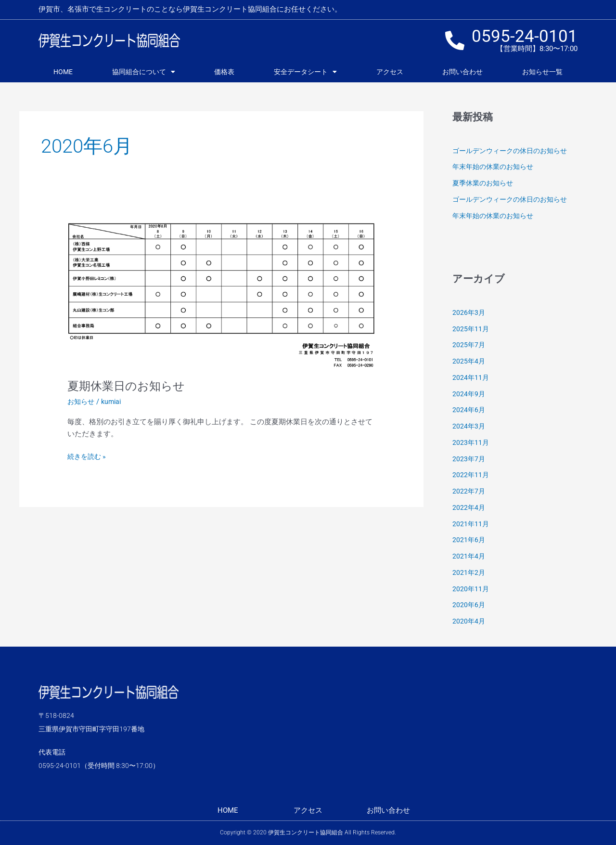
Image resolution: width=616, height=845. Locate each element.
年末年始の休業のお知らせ (496, 167)
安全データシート (305, 72)
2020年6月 (469, 605)
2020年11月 (471, 589)
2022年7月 (469, 491)
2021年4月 (469, 556)
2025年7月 (469, 345)
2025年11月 (471, 329)
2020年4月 (469, 621)
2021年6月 (469, 540)
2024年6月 (469, 410)
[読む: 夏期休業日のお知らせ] (221, 294)
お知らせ (82, 402)
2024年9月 (469, 394)
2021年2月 (469, 572)
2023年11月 (471, 442)
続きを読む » (88, 456)
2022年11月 (471, 475)
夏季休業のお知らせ (485, 183)
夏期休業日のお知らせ (131, 386)
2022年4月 (469, 507)
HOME (63, 72)
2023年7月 (469, 459)
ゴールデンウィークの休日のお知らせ (514, 151)
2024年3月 (469, 426)
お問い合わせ (462, 72)
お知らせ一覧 (542, 72)
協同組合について (144, 72)
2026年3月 (469, 312)
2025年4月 (469, 361)
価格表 (224, 72)
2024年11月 (471, 377)
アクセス (390, 72)
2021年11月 (471, 524)
